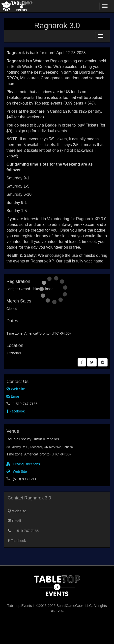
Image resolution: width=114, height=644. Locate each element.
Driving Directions (23, 464)
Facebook (15, 411)
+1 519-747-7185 (23, 531)
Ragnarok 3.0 (57, 26)
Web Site (16, 389)
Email (13, 396)
